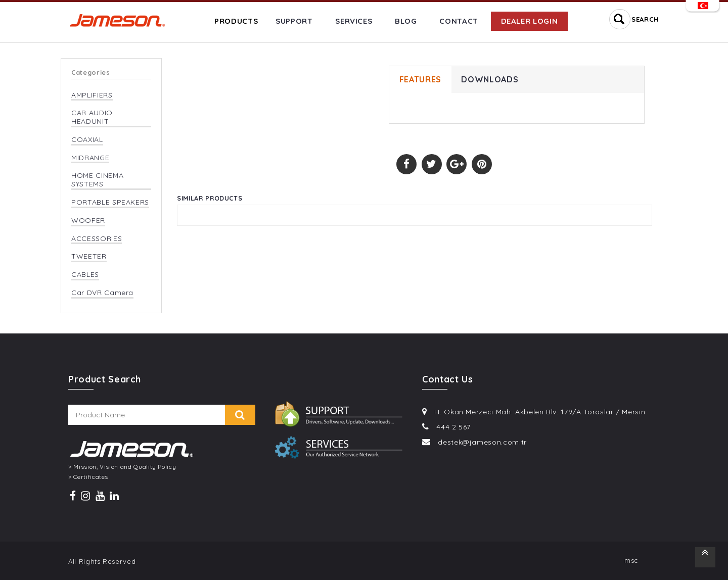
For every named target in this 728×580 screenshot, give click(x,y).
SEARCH (645, 19)
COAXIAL (87, 140)
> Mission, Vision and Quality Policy (122, 467)
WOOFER (88, 221)
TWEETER (89, 256)
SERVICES (354, 21)
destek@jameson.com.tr (482, 442)
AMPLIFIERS (92, 95)
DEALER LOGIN (530, 21)
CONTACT (459, 21)
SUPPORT (294, 21)
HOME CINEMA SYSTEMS (97, 180)
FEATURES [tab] (420, 80)
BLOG (406, 21)
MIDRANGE (90, 158)
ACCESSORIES (97, 239)
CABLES (85, 275)
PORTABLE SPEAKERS (110, 202)
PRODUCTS (236, 21)
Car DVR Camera (102, 293)
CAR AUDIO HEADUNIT (92, 117)
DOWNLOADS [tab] (490, 80)
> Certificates (88, 477)
